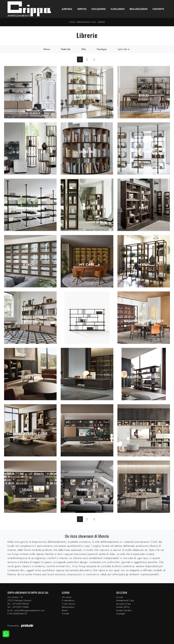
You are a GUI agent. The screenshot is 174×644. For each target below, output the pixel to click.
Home (72, 22)
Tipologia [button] (102, 49)
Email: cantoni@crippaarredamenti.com (26, 610)
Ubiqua (30, 321)
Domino (144, 152)
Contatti (158, 9)
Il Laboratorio (68, 600)
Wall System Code (30, 434)
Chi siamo (67, 597)
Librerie (101, 22)
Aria (30, 96)
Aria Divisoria (87, 96)
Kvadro (30, 265)
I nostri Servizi (69, 604)
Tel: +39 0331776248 (18, 607)
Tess (87, 321)
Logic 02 (144, 434)
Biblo (144, 96)
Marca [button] (47, 49)
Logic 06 (144, 490)
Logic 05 (87, 490)
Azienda (67, 9)
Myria (144, 265)
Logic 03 (30, 490)
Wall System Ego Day (144, 321)
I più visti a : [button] (124, 49)
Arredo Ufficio (123, 607)
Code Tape (30, 377)
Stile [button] (84, 49)
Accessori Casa (123, 604)
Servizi (82, 9)
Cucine (120, 597)
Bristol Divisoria (144, 377)
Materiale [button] (66, 49)
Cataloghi (118, 9)
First (144, 208)
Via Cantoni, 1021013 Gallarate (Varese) (19, 599)
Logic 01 (87, 434)
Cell (30, 152)
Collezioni (99, 9)
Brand (65, 610)
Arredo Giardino (124, 610)
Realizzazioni (139, 9)
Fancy (87, 208)
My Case (87, 265)
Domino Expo (30, 208)
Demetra (87, 152)
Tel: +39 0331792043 (18, 604)
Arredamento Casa (86, 22)
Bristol (87, 377)
